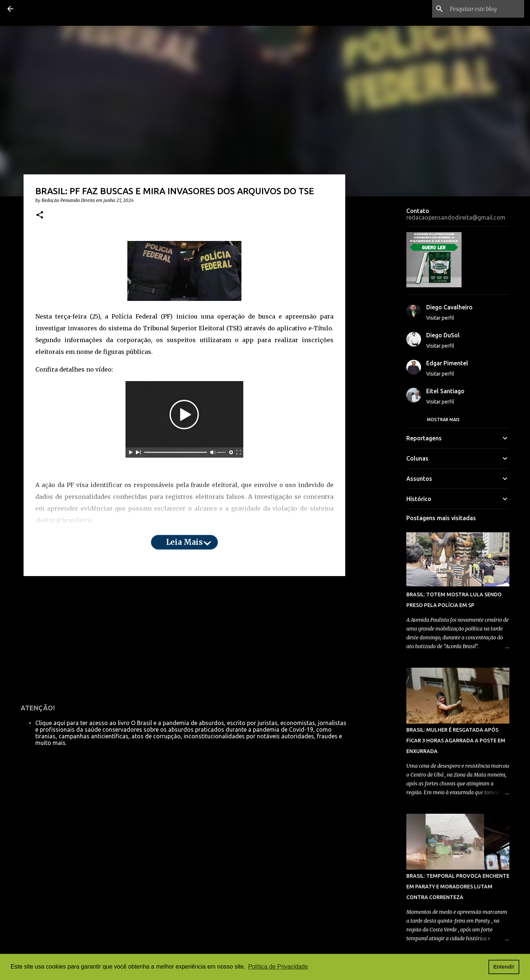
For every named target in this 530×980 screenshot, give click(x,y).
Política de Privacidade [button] (278, 967)
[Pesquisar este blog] (485, 9)
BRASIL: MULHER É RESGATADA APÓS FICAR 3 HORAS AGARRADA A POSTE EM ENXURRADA (456, 741)
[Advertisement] (184, 639)
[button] (40, 215)
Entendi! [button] (504, 967)
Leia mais (184, 542)
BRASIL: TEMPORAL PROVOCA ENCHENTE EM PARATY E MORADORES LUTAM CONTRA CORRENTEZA (458, 887)
